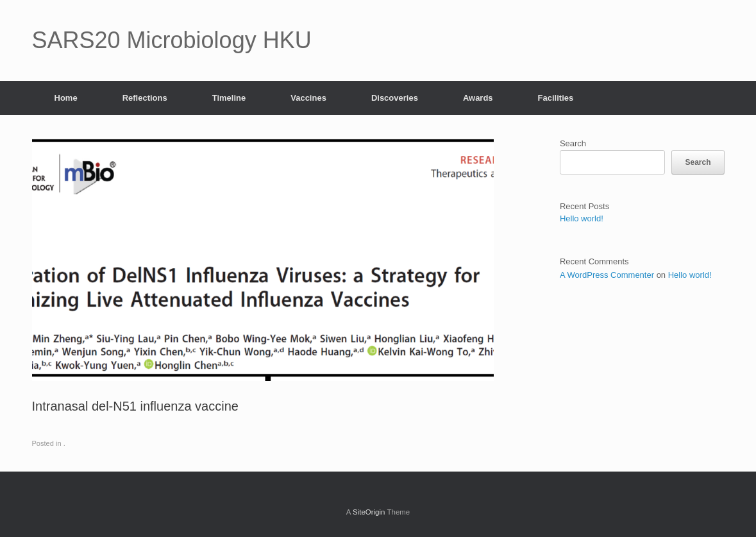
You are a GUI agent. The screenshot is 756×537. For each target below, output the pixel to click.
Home (66, 98)
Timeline (229, 98)
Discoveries (395, 98)
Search (573, 143)
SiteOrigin (369, 512)
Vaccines (308, 98)
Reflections (145, 98)
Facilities (556, 98)
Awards (478, 98)
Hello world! (582, 218)
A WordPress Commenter (607, 275)
